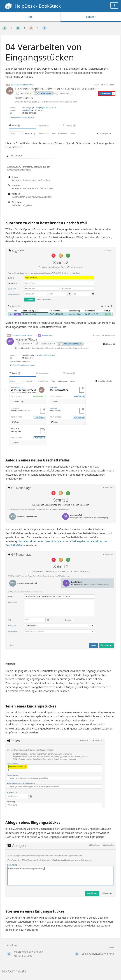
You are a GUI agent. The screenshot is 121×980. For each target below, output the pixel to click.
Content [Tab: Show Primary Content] (91, 17)
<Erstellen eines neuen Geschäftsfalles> (41, 541)
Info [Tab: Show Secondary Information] (30, 17)
